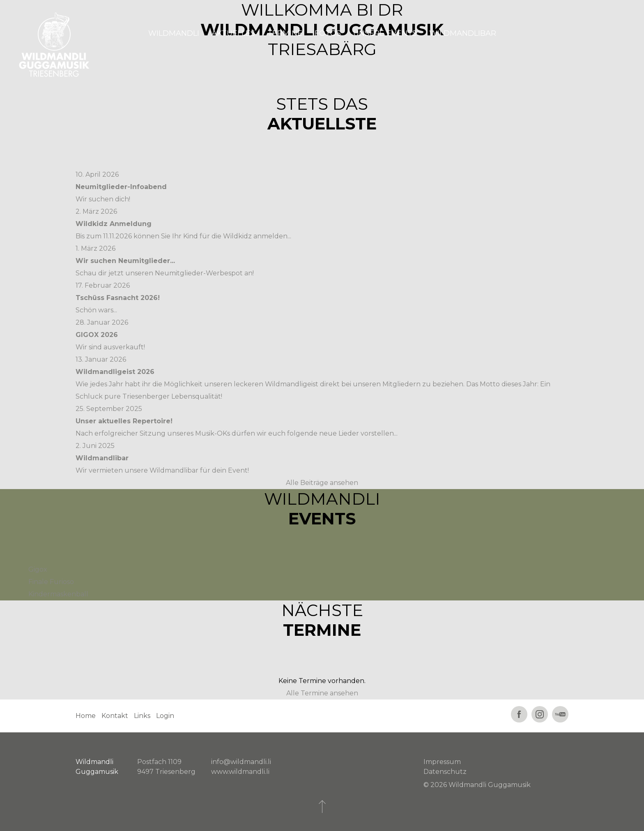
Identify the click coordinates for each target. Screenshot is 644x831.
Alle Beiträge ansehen (322, 483)
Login (165, 716)
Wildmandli (174, 33)
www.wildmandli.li (240, 772)
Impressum (442, 762)
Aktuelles (233, 33)
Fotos (328, 33)
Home (86, 716)
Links (142, 716)
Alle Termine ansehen (322, 693)
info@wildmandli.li (241, 762)
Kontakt (115, 716)
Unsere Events (385, 33)
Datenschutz (445, 772)
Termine (285, 33)
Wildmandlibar (463, 33)
